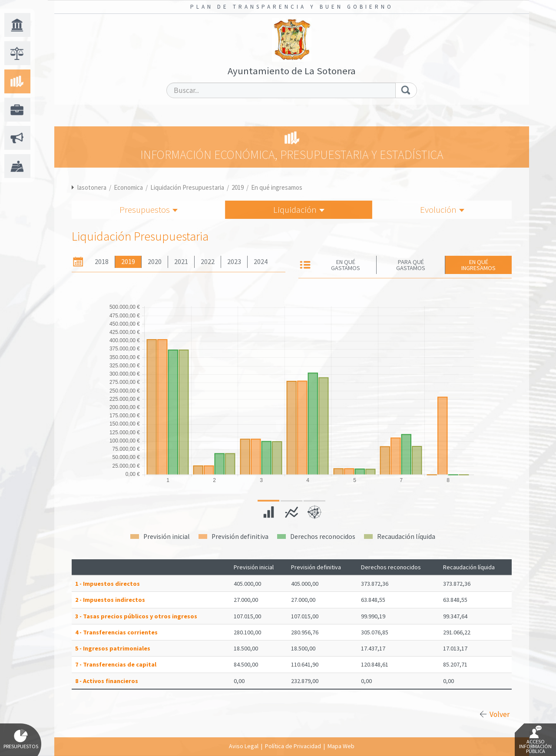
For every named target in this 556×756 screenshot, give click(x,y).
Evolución (442, 210)
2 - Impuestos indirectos (110, 600)
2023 (234, 262)
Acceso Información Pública (535, 740)
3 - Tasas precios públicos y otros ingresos (136, 616)
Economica (128, 187)
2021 (181, 262)
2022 (208, 262)
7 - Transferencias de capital (116, 664)
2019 (238, 187)
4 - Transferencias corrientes (116, 632)
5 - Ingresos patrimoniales (113, 648)
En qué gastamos (346, 265)
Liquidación (299, 210)
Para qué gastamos (411, 265)
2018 (102, 262)
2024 (261, 262)
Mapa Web (341, 746)
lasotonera (92, 187)
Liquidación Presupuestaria (187, 187)
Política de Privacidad (293, 746)
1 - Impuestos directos (108, 584)
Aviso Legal (244, 746)
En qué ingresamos (277, 187)
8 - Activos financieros (107, 681)
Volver (500, 714)
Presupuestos (149, 210)
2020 (155, 262)
